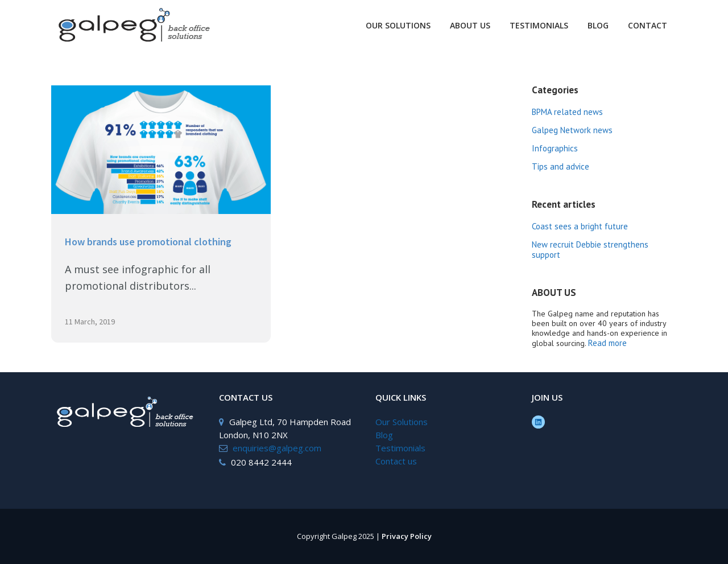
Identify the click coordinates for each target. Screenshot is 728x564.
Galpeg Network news (572, 130)
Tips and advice (561, 166)
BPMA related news (567, 112)
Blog (384, 435)
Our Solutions (402, 422)
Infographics (555, 148)
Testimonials (400, 448)
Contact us (396, 461)
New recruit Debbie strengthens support (590, 250)
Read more (607, 343)
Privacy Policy (407, 536)
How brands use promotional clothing (148, 242)
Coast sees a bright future (580, 226)
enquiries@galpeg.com (277, 448)
